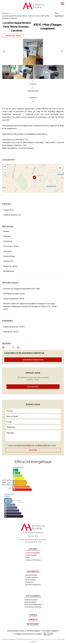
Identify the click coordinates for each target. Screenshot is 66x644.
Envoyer (33, 450)
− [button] (5, 170)
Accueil (6, 13)
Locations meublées (33, 553)
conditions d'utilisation (51, 639)
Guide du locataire (31, 600)
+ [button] (5, 167)
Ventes (28, 557)
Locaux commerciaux (33, 560)
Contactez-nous (13, 36)
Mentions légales (33, 631)
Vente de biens (31, 580)
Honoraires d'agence (50, 631)
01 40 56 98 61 (33, 387)
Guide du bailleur (30, 602)
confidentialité (36, 639)
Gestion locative (31, 575)
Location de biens (32, 577)
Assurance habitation (33, 360)
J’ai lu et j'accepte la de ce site (32, 445)
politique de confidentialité (36, 445)
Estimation (29, 582)
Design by (48, 634)
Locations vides (31, 555)
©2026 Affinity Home (16, 631)
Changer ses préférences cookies (28, 634)
